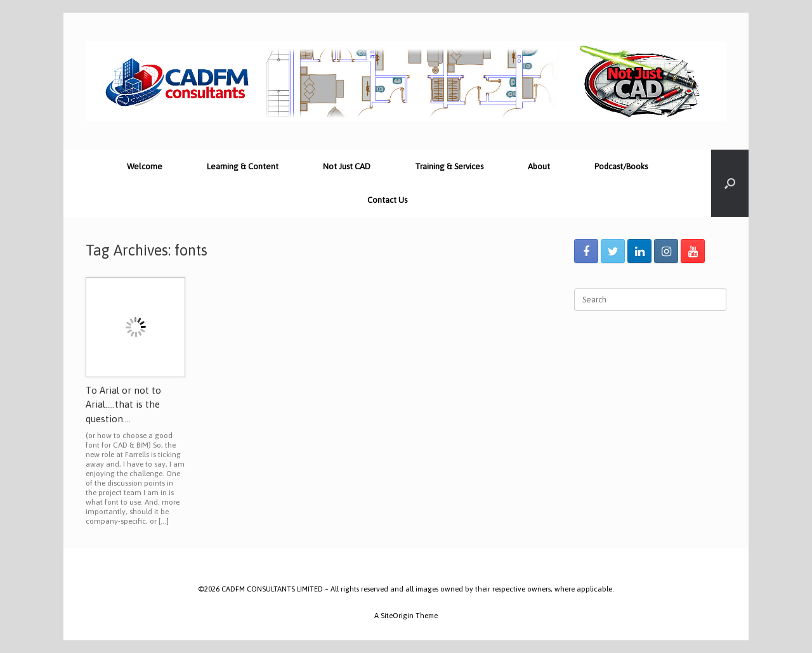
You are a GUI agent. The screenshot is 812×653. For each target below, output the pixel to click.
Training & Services (449, 166)
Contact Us (387, 200)
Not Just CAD (347, 166)
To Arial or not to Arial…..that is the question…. (123, 404)
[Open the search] (730, 183)
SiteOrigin (397, 615)
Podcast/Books (621, 166)
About (539, 166)
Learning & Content (243, 166)
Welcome (145, 166)
